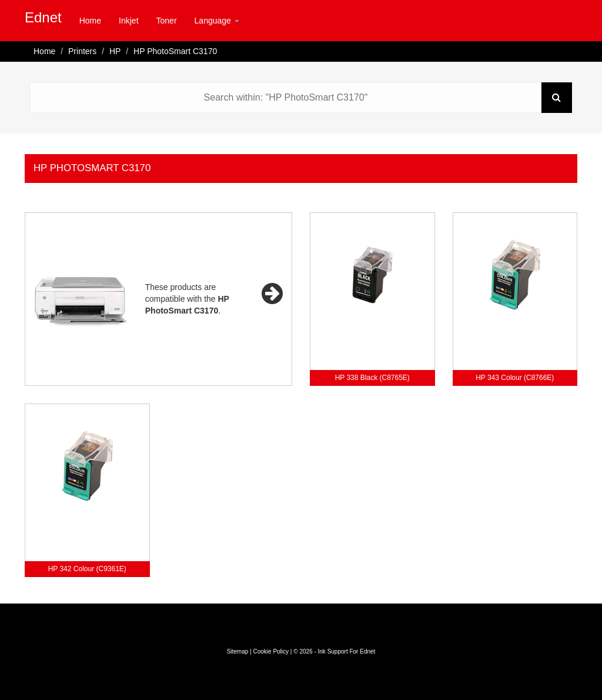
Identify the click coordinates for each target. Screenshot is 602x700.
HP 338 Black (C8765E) (372, 378)
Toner (167, 21)
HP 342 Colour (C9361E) (87, 569)
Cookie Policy (271, 651)
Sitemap (238, 651)
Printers (82, 51)
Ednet (43, 17)
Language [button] (217, 21)
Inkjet (128, 21)
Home (90, 21)
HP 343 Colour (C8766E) (515, 378)
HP (115, 51)
